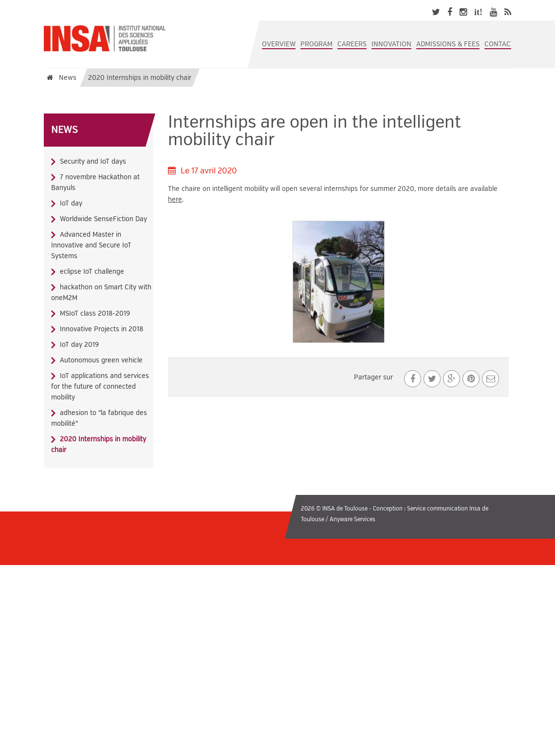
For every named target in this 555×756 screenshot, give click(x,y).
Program (316, 44)
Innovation (391, 44)
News (65, 130)
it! (478, 12)
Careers (352, 44)
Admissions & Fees (448, 44)
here (175, 199)
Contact (499, 44)
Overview (279, 44)
